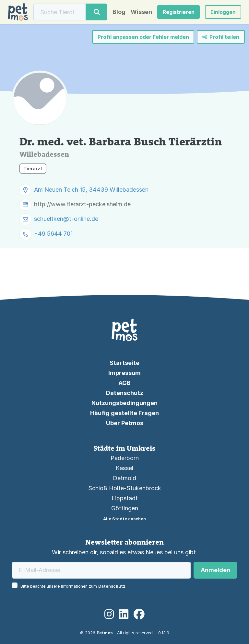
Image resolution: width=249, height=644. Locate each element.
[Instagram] (109, 614)
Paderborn (125, 458)
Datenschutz (125, 393)
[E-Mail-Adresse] (101, 570)
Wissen (141, 12)
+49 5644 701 (53, 234)
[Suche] (60, 12)
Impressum (124, 373)
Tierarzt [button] (33, 169)
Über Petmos (125, 423)
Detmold (124, 478)
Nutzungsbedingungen (124, 403)
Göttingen (125, 508)
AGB (124, 383)
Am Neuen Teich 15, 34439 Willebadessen (91, 190)
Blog (119, 12)
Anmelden (215, 570)
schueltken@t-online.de (66, 219)
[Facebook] (139, 614)
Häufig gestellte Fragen (124, 413)
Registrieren (179, 12)
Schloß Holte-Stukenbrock (125, 488)
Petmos (105, 633)
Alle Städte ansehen (124, 519)
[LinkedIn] (124, 614)
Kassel (124, 468)
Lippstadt (125, 498)
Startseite (124, 363)
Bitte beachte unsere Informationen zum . (73, 586)
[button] (223, 12)
